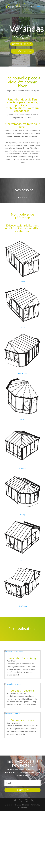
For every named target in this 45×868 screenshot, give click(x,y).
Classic (22, 282)
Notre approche (22, 44)
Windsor (22, 469)
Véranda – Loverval (22, 690)
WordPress (22, 808)
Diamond (22, 560)
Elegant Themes (22, 805)
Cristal (22, 328)
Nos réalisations (22, 51)
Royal (22, 419)
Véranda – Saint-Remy (22, 658)
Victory (22, 514)
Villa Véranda (22, 606)
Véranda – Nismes (22, 720)
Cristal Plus (22, 373)
